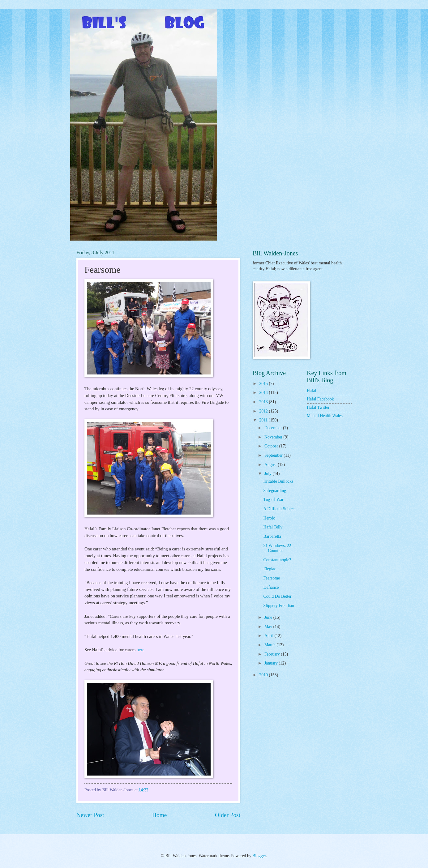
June (269, 617)
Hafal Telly (273, 527)
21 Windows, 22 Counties (277, 548)
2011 (264, 420)
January (272, 663)
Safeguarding (275, 491)
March (270, 645)
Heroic (269, 518)
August (271, 465)
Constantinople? (277, 560)
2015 (264, 384)
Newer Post (90, 815)
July (268, 474)
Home (159, 815)
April (270, 636)
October (272, 446)
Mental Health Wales (325, 416)
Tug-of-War (273, 500)
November (274, 437)
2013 (264, 402)
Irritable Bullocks (278, 481)
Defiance (271, 587)
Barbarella (272, 536)
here (141, 650)
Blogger (259, 856)
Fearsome (272, 578)
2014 (264, 393)
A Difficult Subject (279, 509)
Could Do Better (277, 596)
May (269, 627)
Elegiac (270, 569)
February (273, 654)
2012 (264, 411)
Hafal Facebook (320, 399)
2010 (264, 675)
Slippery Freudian (278, 606)
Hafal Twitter (318, 407)
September (274, 455)
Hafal (312, 391)
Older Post (228, 815)
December (274, 428)
